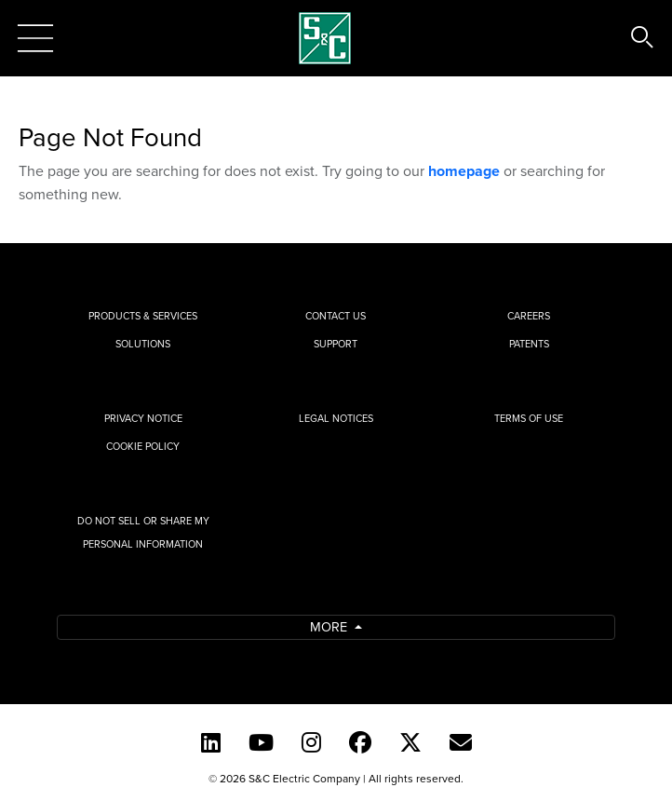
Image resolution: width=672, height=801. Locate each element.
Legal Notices (336, 418)
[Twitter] (410, 742)
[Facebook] (360, 742)
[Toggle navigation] (35, 38)
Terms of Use (529, 418)
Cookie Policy (143, 446)
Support (336, 344)
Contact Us (336, 316)
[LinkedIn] (211, 742)
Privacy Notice (143, 418)
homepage (464, 171)
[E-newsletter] (461, 742)
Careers (529, 316)
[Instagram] (311, 742)
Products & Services (143, 316)
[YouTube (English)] (261, 742)
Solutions (143, 344)
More (330, 626)
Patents (529, 344)
